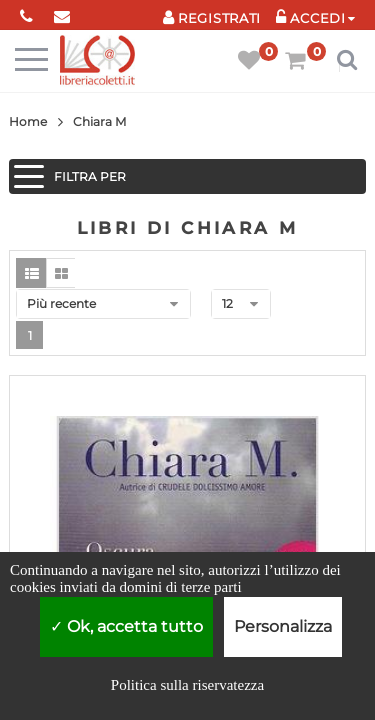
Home (28, 121)
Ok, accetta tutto (126, 626)
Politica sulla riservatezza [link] (187, 685)
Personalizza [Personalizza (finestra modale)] (283, 626)
